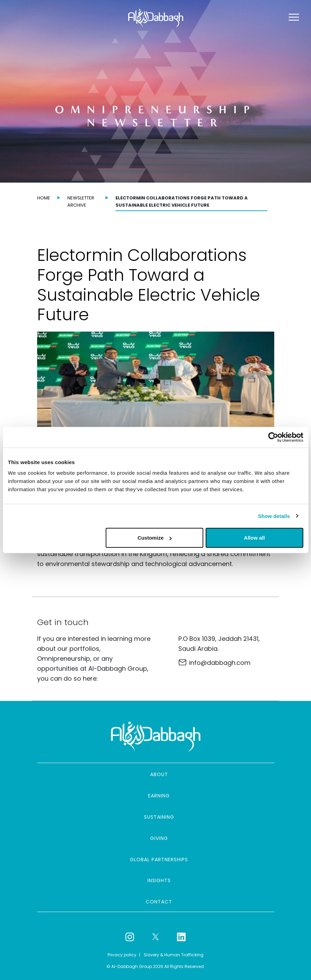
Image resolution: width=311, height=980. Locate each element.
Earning (159, 796)
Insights (159, 880)
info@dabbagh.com (220, 663)
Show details (274, 516)
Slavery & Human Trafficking (174, 955)
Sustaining (159, 817)
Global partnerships (159, 860)
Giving (159, 838)
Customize (155, 538)
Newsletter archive (81, 201)
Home (44, 198)
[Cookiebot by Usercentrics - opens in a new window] (273, 437)
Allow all (254, 538)
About (159, 774)
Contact (159, 902)
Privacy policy (122, 955)
